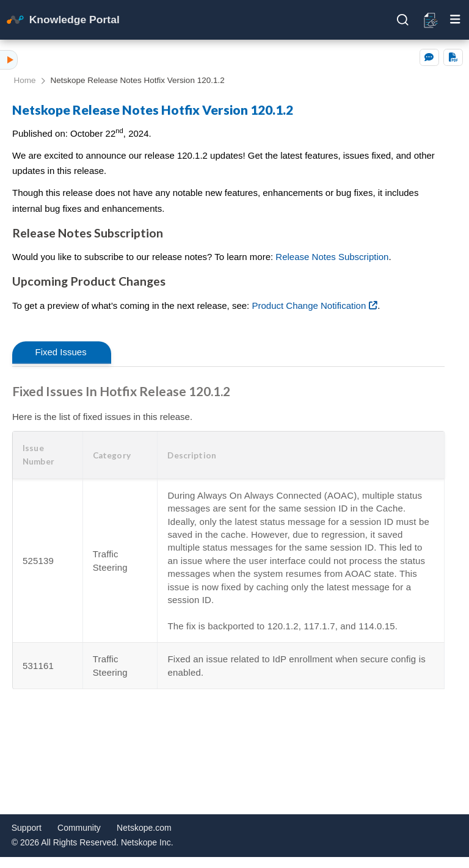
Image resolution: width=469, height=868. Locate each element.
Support (27, 828)
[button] (48, 455)
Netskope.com (144, 828)
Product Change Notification (309, 306)
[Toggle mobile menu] (455, 20)
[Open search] (403, 20)
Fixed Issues (61, 352)
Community (79, 828)
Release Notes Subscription (332, 257)
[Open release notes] (431, 20)
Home (25, 80)
